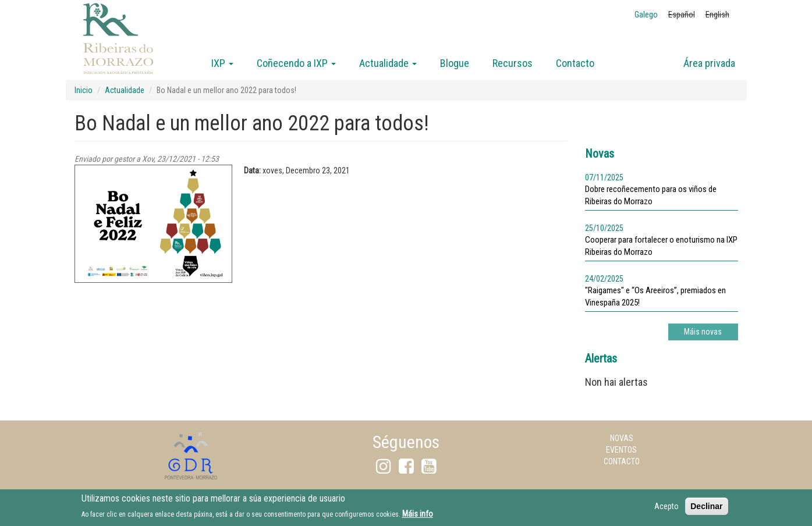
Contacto (575, 63)
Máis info (418, 517)
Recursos (513, 63)
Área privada (709, 63)
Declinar (706, 509)
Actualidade (388, 63)
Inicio (84, 90)
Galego (646, 15)
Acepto (666, 509)
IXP (222, 63)
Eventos (621, 450)
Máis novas (703, 332)
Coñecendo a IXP (296, 63)
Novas (622, 438)
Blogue (455, 63)
